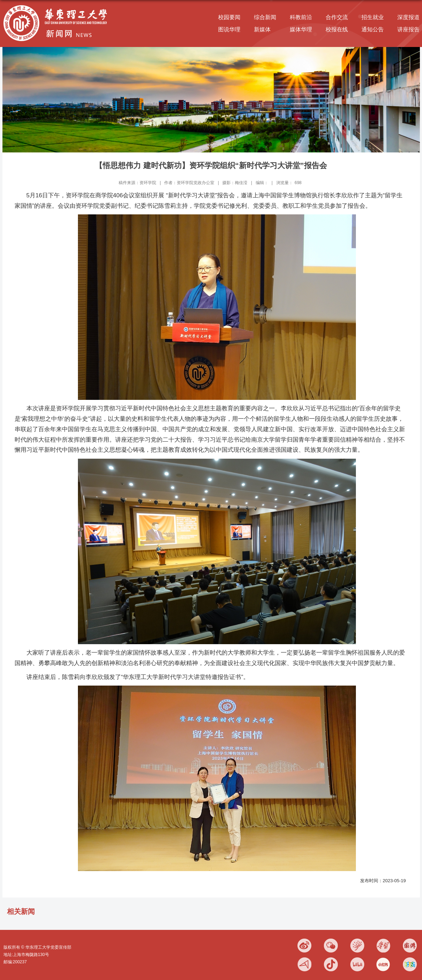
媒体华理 (301, 29)
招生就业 (373, 17)
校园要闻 (229, 17)
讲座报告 (408, 29)
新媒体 (262, 29)
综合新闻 (265, 17)
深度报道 (408, 17)
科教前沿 (301, 17)
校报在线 (337, 29)
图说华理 (229, 29)
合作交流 (337, 17)
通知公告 (373, 29)
